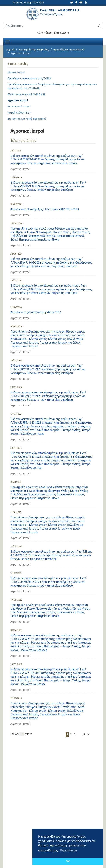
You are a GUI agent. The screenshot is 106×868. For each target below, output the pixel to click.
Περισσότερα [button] (68, 850)
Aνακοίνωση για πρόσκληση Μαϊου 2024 (36, 312)
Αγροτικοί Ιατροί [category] (21, 169)
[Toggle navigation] (8, 42)
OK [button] (68, 861)
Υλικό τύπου (44, 33)
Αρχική (10, 50)
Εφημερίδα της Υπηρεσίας (34, 50)
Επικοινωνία (61, 33)
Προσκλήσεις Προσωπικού (69, 50)
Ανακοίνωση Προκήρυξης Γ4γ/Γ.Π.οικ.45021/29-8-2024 (45, 209)
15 (84, 734)
